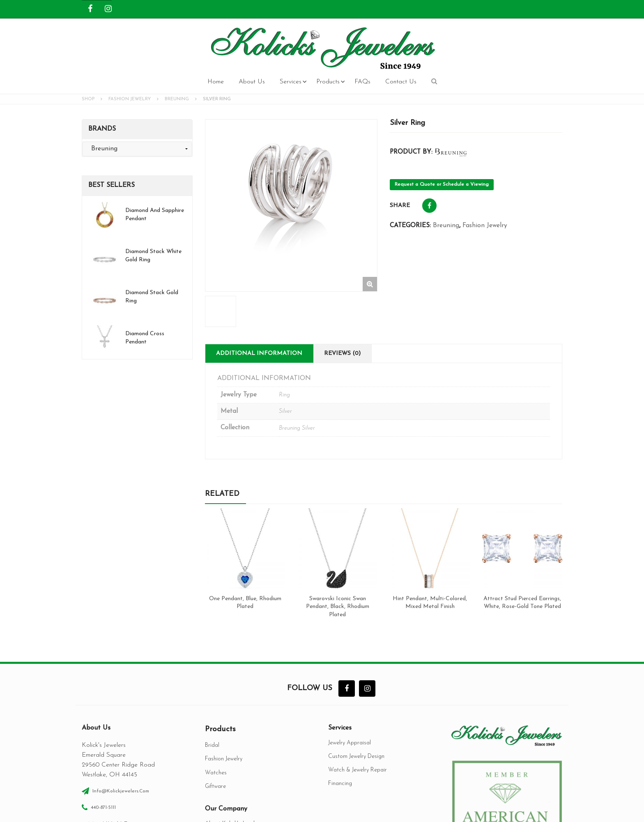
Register (551, 5)
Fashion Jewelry (130, 99)
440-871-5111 (103, 701)
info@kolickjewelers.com (121, 684)
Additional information (259, 269)
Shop (88, 99)
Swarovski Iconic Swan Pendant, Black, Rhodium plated (338, 522)
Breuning (177, 99)
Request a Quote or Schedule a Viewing (442, 184)
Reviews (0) (342, 269)
